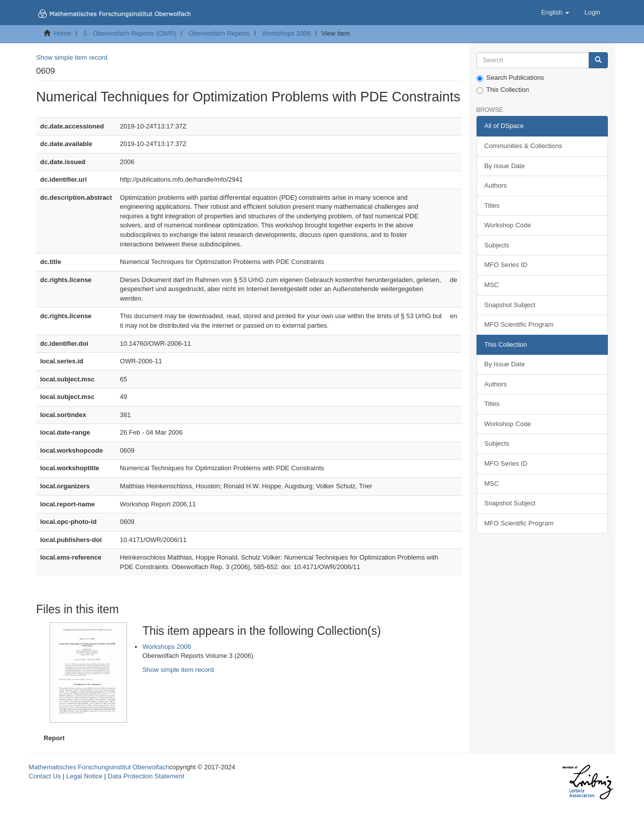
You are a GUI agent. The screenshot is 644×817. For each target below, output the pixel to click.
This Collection (503, 90)
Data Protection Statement (146, 776)
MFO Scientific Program (519, 324)
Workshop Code (508, 225)
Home (62, 33)
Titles (492, 206)
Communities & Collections (523, 146)
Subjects (497, 245)
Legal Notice (84, 776)
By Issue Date (505, 166)
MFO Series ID (506, 265)
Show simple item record (72, 57)
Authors (496, 185)
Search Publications (510, 78)
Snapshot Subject (510, 305)
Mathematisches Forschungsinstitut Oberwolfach (99, 767)
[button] (555, 13)
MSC (492, 285)
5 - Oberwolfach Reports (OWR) (130, 33)
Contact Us (45, 776)
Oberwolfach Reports (219, 33)
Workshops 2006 (286, 33)
